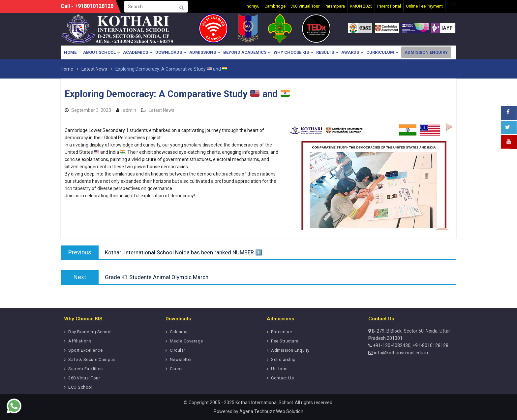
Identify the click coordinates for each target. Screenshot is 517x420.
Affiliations (80, 341)
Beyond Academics (245, 52)
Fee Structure (285, 341)
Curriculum (380, 52)
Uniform (279, 369)
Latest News (162, 110)
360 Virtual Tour (84, 378)
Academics (136, 52)
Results (325, 52)
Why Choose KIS (291, 52)
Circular (178, 350)
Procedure (282, 332)
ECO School (80, 387)
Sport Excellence (85, 350)
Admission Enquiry (426, 52)
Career (176, 369)
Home (70, 52)
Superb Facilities (86, 369)
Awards (350, 52)
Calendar (179, 332)
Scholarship (283, 359)
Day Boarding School (90, 332)
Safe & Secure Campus (92, 359)
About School (99, 52)
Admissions (203, 52)
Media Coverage (186, 341)
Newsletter (181, 359)
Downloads (169, 52)
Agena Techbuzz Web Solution (271, 411)
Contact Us (282, 378)
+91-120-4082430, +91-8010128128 (410, 345)
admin (130, 110)
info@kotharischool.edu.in (400, 353)
